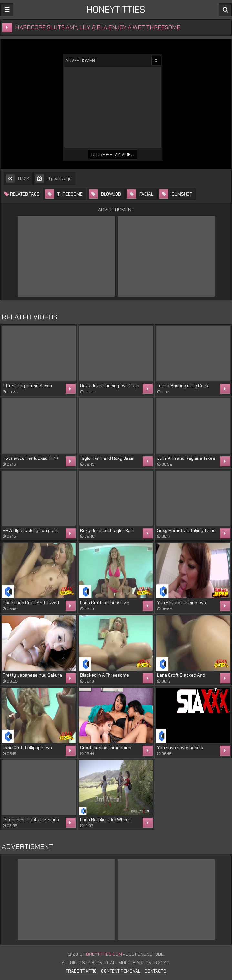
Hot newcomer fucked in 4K (30, 458)
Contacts (155, 971)
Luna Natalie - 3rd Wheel (105, 820)
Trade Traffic (81, 971)
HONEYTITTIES (116, 10)
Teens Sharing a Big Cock (183, 386)
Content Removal (121, 971)
